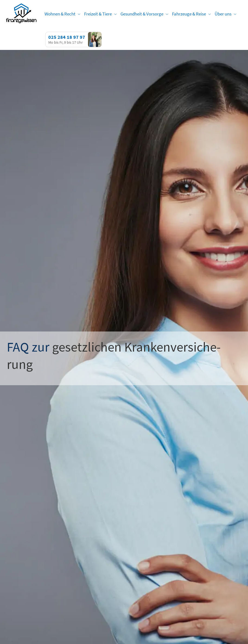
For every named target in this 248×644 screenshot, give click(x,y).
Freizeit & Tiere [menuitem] (98, 14)
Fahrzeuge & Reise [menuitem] (189, 14)
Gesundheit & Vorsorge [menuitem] (142, 14)
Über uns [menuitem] (223, 14)
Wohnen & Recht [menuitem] (60, 14)
